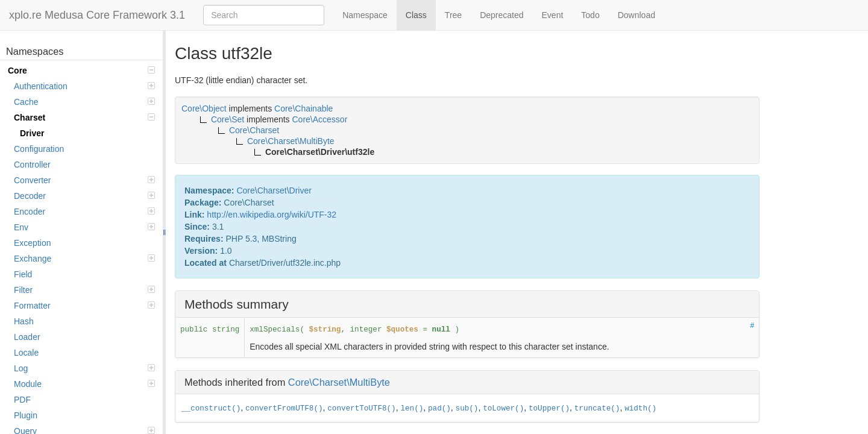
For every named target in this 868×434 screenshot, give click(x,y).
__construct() (211, 409)
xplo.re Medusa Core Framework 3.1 (97, 15)
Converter (84, 180)
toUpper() (549, 409)
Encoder (84, 212)
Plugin (26, 415)
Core (81, 71)
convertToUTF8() (361, 409)
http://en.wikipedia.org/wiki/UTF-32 (272, 215)
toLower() (503, 409)
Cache (84, 102)
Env (84, 227)
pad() (439, 409)
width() (640, 409)
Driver (32, 133)
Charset (84, 118)
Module (84, 384)
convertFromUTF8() (284, 409)
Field (23, 274)
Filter (84, 290)
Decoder (84, 196)
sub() (467, 409)
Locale (26, 353)
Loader (27, 337)
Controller (32, 165)
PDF (22, 400)
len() (412, 409)
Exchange (84, 259)
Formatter (84, 306)
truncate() (597, 409)
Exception (32, 243)
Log (84, 368)
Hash (24, 321)
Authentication (84, 86)
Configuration (39, 149)
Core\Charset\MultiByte (339, 382)
